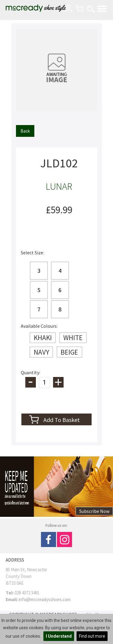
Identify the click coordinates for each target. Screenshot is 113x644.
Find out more (92, 636)
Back (25, 131)
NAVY (41, 352)
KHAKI (43, 338)
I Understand (59, 636)
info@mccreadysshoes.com (45, 599)
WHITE (73, 338)
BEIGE (69, 352)
